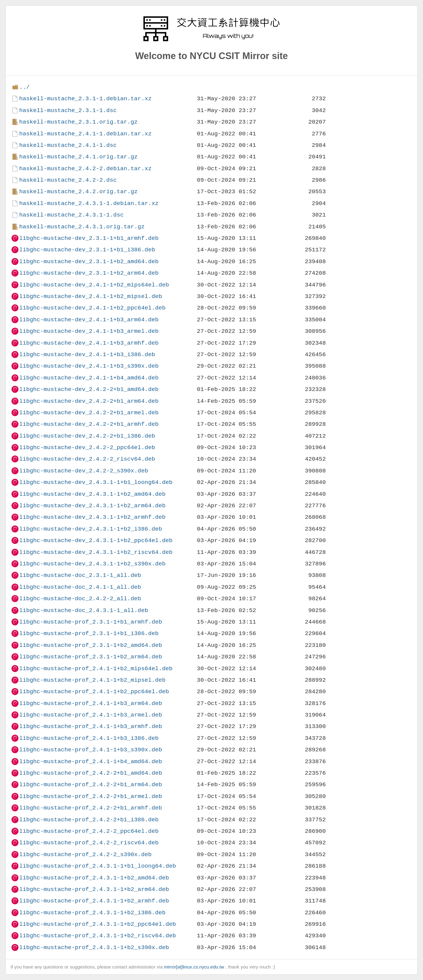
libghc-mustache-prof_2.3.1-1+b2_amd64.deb (90, 645)
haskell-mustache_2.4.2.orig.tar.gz (78, 192)
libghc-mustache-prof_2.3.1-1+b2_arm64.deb (90, 657)
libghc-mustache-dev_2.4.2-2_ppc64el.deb (87, 447)
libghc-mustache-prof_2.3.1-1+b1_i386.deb (89, 633)
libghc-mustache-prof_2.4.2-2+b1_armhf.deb (90, 808)
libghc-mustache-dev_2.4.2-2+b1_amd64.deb (89, 389)
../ (24, 87)
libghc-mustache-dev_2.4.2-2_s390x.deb (84, 471)
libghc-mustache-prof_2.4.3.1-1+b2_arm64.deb (94, 889)
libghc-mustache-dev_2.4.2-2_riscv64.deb (87, 459)
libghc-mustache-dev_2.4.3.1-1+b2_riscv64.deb (96, 552)
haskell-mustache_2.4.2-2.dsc (68, 180)
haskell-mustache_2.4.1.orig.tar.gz (78, 157)
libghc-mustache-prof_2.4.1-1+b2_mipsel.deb (92, 680)
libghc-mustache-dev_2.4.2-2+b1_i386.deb (87, 436)
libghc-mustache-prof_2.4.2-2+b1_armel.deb (90, 796)
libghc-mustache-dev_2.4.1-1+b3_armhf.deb (89, 343)
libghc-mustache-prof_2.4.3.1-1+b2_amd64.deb (94, 878)
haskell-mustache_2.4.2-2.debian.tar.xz (85, 169)
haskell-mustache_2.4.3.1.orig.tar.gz (82, 227)
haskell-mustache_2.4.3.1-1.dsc (71, 215)
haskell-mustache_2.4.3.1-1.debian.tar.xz (89, 203)
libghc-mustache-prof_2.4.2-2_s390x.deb (85, 854)
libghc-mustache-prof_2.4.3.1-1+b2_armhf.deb (94, 901)
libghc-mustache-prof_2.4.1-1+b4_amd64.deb (90, 761)
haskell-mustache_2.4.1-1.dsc (68, 145)
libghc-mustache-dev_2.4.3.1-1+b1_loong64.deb (96, 482)
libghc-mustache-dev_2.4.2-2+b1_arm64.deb (89, 401)
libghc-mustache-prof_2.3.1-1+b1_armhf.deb (90, 622)
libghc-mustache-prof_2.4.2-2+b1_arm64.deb (90, 785)
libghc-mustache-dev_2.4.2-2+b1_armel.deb (89, 413)
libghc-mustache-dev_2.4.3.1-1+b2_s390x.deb (92, 564)
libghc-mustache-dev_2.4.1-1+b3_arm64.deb (89, 320)
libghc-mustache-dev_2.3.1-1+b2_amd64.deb (89, 262)
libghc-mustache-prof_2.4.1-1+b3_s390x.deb (90, 750)
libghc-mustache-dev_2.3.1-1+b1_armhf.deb (89, 238)
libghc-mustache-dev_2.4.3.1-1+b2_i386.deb (90, 529)
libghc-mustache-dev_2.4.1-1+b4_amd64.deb (89, 378)
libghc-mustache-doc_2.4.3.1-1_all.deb (84, 610)
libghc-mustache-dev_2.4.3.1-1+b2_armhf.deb (92, 517)
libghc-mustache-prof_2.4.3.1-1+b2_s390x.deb (94, 947)
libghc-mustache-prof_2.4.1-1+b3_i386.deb (89, 738)
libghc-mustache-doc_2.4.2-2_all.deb (80, 599)
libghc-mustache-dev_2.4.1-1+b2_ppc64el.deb (92, 308)
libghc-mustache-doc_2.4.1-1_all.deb (80, 587)
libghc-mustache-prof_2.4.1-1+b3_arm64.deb (90, 703)
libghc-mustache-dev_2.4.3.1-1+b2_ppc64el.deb (96, 540)
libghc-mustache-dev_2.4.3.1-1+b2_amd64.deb (92, 494)
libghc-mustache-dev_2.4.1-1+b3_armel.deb (89, 331)
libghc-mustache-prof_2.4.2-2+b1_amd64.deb (90, 773)
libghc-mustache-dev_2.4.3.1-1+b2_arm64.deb (92, 506)
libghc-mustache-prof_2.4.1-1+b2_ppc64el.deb (94, 692)
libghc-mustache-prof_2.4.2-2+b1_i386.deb (89, 820)
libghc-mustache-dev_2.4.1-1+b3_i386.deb (87, 354)
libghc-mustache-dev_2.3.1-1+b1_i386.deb (87, 250)
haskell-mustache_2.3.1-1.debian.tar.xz (85, 99)
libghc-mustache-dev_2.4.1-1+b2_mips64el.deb (94, 285)
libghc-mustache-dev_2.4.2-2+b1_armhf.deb (89, 424)
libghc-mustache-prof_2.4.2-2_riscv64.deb (89, 843)
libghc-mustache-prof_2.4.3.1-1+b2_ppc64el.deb (97, 924)
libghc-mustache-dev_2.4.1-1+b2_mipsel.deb (90, 296)
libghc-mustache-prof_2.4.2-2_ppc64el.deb (89, 831)
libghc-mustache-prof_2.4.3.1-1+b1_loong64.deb (97, 866)
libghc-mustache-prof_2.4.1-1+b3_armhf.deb (90, 726)
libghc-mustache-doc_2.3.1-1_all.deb (80, 575)
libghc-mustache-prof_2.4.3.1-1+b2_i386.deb (92, 913)
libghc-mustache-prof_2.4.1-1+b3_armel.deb (90, 715)
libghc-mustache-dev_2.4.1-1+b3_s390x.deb (89, 366)
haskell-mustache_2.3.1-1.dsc (68, 110)
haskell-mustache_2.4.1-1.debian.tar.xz (85, 134)
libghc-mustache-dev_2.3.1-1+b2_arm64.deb (89, 273)
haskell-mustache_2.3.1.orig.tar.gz (78, 122)
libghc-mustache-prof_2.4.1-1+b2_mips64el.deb (96, 669)
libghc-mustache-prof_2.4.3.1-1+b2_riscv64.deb (97, 936)
